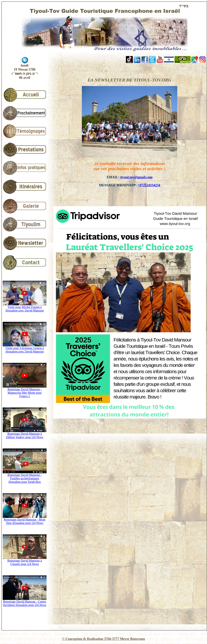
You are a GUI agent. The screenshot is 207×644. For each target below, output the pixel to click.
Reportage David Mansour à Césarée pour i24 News (25, 561)
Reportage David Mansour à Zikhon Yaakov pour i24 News (25, 434)
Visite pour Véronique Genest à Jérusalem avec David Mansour (25, 348)
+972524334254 (149, 185)
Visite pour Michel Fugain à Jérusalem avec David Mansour (25, 307)
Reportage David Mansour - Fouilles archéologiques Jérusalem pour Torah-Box (25, 477)
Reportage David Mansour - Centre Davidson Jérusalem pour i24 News (25, 602)
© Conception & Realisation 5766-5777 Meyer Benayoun (103, 639)
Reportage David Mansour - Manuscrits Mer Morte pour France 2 (25, 391)
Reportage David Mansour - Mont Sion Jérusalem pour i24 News (25, 520)
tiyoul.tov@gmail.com (136, 177)
